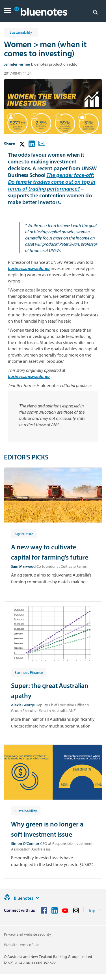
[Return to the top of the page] (95, 910)
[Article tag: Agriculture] (24, 534)
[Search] (95, 12)
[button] (7, 11)
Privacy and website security (28, 934)
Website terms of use (22, 945)
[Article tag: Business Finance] (29, 672)
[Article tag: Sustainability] (26, 811)
